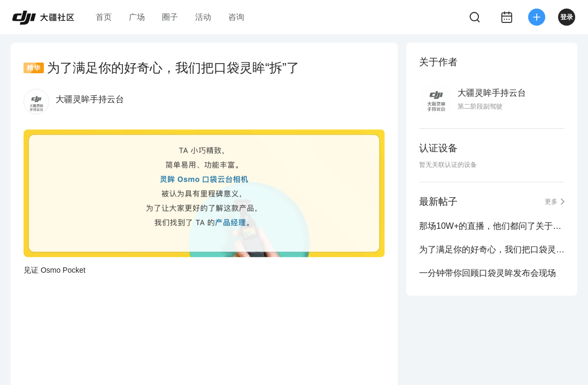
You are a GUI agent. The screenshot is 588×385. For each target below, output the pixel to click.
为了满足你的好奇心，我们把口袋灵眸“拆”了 (492, 249)
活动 (203, 17)
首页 (104, 17)
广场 (137, 17)
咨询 (236, 17)
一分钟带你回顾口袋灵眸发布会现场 (488, 273)
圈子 (170, 17)
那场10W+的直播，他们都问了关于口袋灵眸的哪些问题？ (492, 226)
